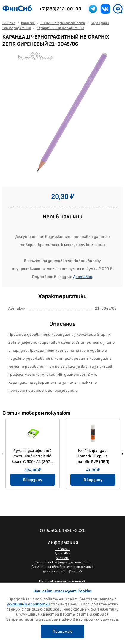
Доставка (83, 277)
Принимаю (62, 631)
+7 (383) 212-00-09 (60, 9)
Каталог (63, 558)
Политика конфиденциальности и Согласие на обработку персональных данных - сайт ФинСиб (62, 567)
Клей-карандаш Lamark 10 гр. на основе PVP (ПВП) (93, 456)
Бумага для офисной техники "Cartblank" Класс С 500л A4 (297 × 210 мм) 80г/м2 (33, 456)
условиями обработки (28, 604)
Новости (62, 549)
